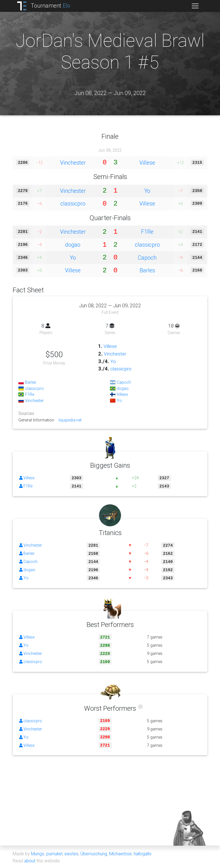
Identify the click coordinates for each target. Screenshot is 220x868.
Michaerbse (122, 853)
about (30, 860)
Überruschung (94, 853)
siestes (72, 853)
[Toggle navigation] (195, 6)
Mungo (38, 853)
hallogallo (145, 853)
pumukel (55, 853)
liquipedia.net (70, 420)
